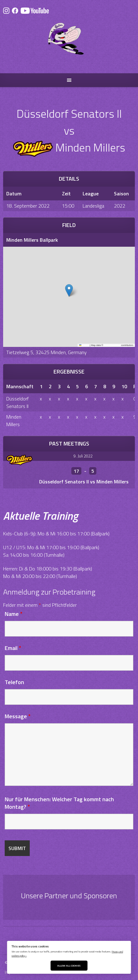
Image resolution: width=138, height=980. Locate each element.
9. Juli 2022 (83, 456)
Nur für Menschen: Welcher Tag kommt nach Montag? (59, 803)
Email (13, 648)
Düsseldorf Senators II (18, 402)
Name (14, 614)
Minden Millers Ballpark (32, 240)
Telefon (14, 682)
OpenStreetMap (112, 345)
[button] (69, 290)
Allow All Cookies (69, 965)
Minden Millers (14, 420)
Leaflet (84, 345)
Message (18, 716)
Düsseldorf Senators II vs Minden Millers (84, 482)
